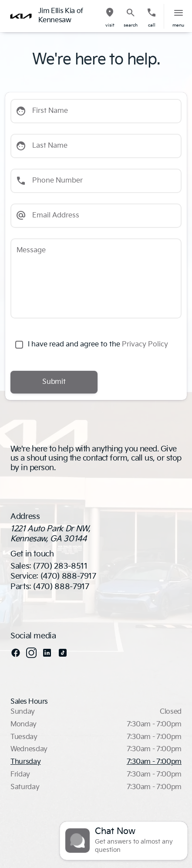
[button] (110, 16)
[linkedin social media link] (47, 653)
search (131, 25)
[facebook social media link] (16, 653)
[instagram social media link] (31, 653)
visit (110, 25)
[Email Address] (96, 216)
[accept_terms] (19, 345)
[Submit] (54, 382)
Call (152, 25)
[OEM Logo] (21, 16)
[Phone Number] (96, 181)
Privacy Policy (145, 344)
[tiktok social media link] (63, 653)
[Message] (96, 278)
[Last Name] (96, 146)
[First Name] (96, 111)
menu (178, 25)
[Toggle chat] (124, 841)
